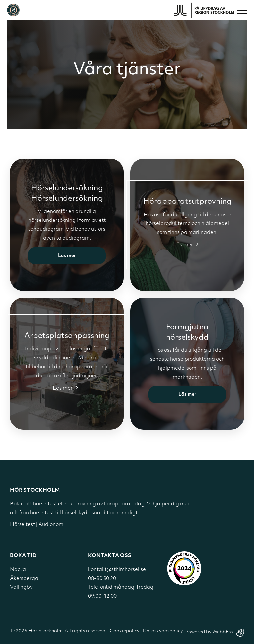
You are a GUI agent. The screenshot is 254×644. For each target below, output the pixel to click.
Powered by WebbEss (215, 633)
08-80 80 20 (102, 579)
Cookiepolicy (125, 631)
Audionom (51, 525)
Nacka (18, 570)
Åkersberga (24, 579)
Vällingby (21, 588)
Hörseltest (22, 525)
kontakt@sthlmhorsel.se (117, 570)
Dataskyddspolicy (163, 631)
